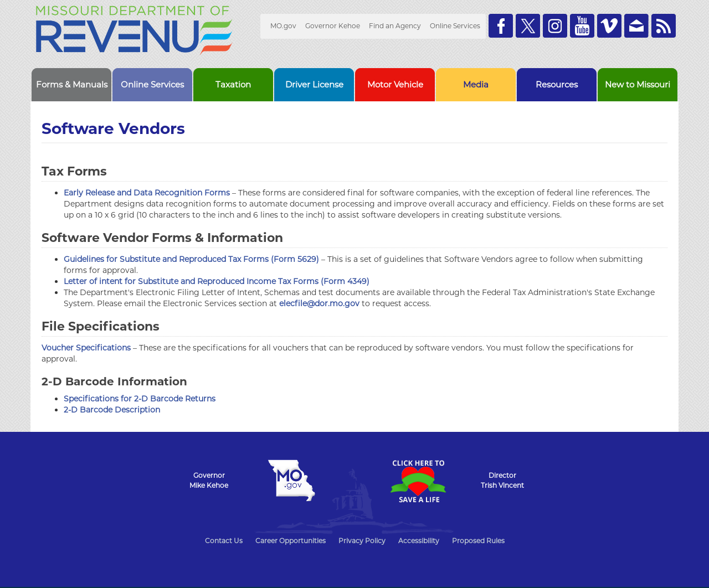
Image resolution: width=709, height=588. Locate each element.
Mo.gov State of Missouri (291, 481)
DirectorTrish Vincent (502, 480)
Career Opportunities (291, 541)
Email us (636, 26)
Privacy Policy (362, 541)
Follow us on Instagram (555, 26)
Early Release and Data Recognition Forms (147, 193)
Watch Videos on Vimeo (609, 26)
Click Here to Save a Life (418, 481)
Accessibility (419, 541)
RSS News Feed (664, 26)
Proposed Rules (478, 541)
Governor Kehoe (333, 26)
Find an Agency (395, 26)
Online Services (455, 26)
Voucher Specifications (86, 348)
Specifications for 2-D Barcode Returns (140, 399)
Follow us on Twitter (528, 26)
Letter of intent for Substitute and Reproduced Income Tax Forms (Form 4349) (217, 281)
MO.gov (283, 26)
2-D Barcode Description (112, 410)
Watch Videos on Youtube (582, 26)
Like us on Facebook (501, 26)
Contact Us (224, 541)
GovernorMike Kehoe (209, 480)
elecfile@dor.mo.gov (319, 303)
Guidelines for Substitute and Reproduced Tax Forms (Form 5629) (191, 259)
